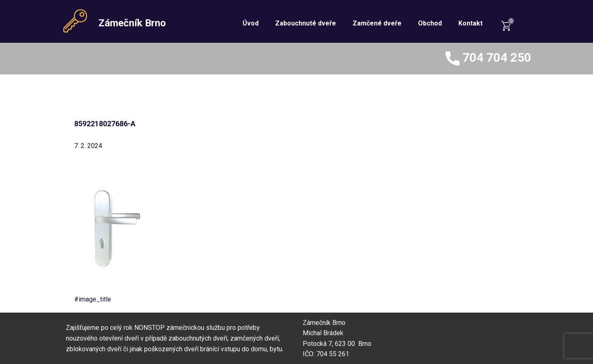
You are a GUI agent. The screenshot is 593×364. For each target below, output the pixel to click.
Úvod (251, 23)
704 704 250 (488, 58)
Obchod (430, 23)
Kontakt (470, 23)
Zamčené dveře (377, 23)
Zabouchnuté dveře (306, 23)
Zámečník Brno (132, 23)
